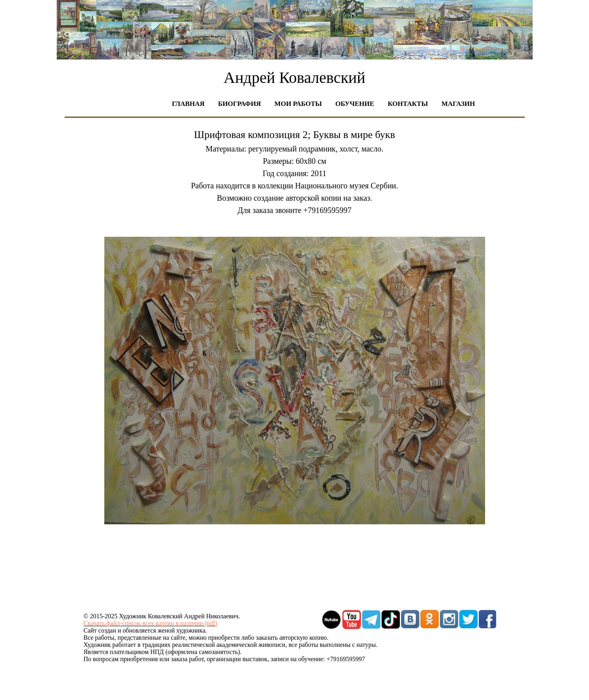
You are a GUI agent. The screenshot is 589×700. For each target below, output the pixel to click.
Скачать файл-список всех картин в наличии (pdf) (151, 623)
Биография (240, 104)
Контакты (408, 104)
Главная (188, 104)
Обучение (355, 104)
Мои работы (298, 104)
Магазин (458, 104)
